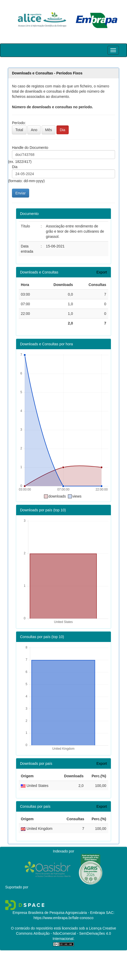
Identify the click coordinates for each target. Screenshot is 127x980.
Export (102, 272)
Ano (34, 130)
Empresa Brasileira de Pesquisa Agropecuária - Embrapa (59, 913)
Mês (48, 130)
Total (19, 130)
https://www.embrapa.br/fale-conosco (63, 918)
